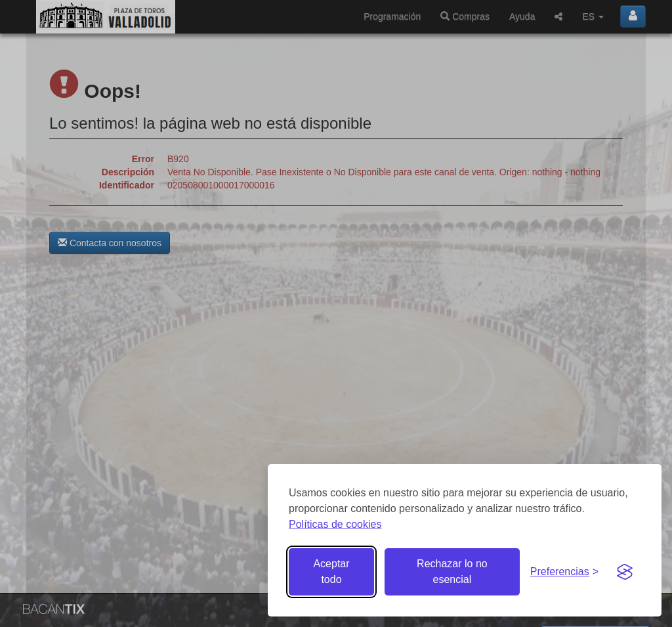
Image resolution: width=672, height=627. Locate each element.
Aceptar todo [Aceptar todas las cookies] (331, 572)
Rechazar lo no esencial (452, 572)
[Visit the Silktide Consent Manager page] (625, 572)
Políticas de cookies (335, 524)
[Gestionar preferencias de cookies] (564, 572)
